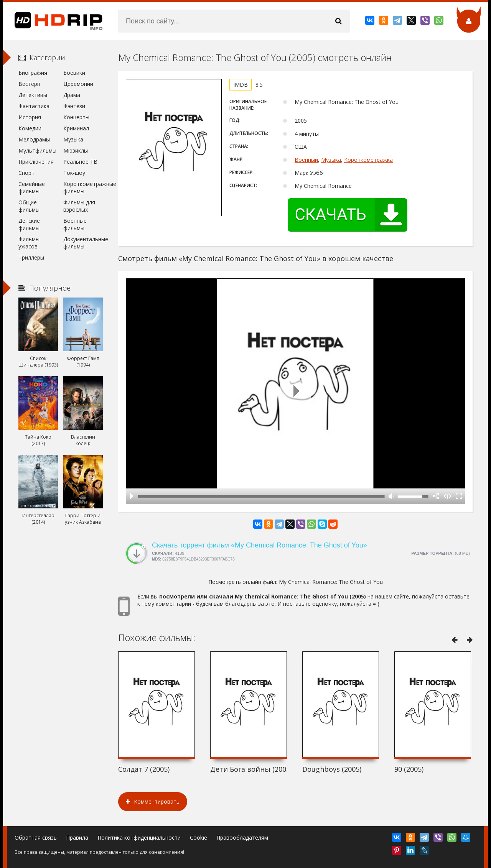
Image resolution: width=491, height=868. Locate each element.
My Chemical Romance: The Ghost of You (331, 582)
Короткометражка (368, 160)
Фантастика (34, 106)
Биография (33, 73)
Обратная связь (36, 838)
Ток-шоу (74, 173)
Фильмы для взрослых (79, 206)
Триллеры (31, 257)
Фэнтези (74, 106)
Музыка (331, 160)
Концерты (76, 117)
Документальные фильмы (83, 243)
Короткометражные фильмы (83, 187)
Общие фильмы (29, 206)
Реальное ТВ (80, 162)
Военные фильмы (75, 224)
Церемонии (78, 84)
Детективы (33, 95)
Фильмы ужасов (29, 243)
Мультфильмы (37, 150)
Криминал (76, 128)
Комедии (30, 128)
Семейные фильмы (32, 187)
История (30, 117)
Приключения (36, 162)
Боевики (74, 73)
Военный (306, 160)
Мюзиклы (76, 150)
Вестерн (29, 84)
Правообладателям (242, 838)
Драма (72, 95)
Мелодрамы (34, 139)
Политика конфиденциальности (139, 838)
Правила (77, 838)
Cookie (199, 838)
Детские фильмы (29, 224)
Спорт (26, 173)
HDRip (53, 21)
